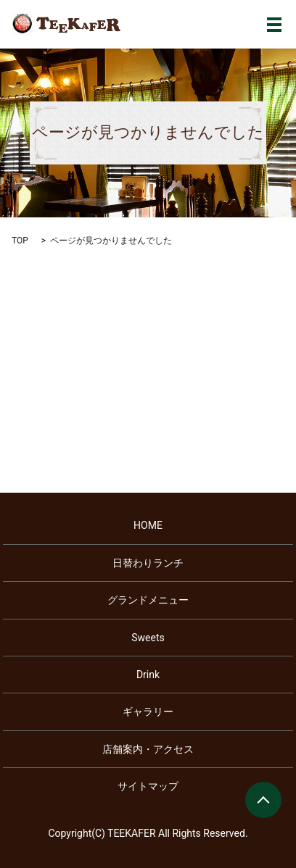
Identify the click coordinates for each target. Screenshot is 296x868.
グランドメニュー (148, 600)
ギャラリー (148, 711)
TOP (20, 241)
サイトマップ (148, 786)
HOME (148, 525)
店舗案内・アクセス (148, 749)
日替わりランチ (148, 563)
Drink (148, 675)
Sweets (148, 638)
